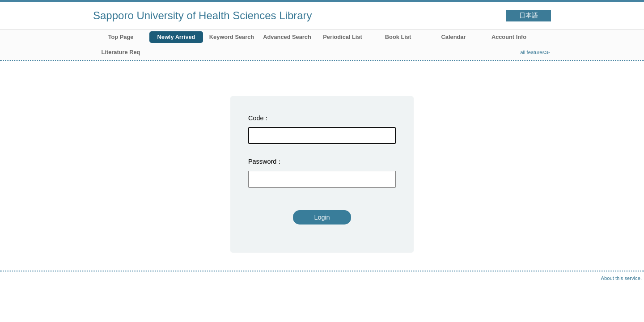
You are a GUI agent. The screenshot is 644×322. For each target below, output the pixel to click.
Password (262, 161)
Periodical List (342, 37)
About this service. (621, 278)
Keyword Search (232, 37)
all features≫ (535, 52)
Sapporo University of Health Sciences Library (203, 15)
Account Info (509, 37)
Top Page (121, 37)
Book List (398, 37)
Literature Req (121, 52)
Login (322, 217)
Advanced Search (287, 37)
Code (256, 118)
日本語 (529, 15)
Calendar (454, 37)
